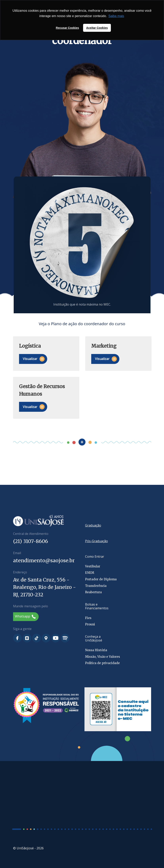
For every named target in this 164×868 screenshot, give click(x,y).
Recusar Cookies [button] (68, 28)
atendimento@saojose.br (44, 560)
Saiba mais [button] (116, 16)
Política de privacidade (102, 663)
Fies (88, 618)
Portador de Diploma (101, 579)
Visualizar (34, 359)
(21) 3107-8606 (31, 541)
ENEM (90, 573)
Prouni (90, 624)
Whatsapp (25, 616)
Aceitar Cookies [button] (97, 28)
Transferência (96, 586)
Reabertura (93, 592)
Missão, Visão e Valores (103, 657)
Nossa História (96, 650)
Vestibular (93, 566)
